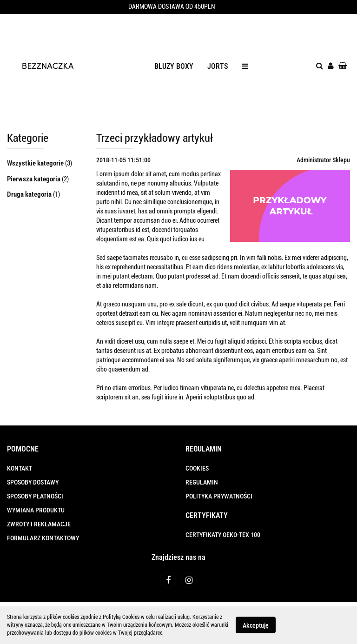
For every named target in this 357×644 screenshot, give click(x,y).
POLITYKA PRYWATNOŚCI (219, 496)
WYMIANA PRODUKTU (36, 510)
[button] (23, 449)
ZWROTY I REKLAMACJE (39, 524)
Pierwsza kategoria (34, 179)
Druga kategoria (30, 194)
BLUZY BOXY (174, 66)
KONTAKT (20, 468)
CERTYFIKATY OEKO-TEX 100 (223, 535)
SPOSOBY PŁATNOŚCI (35, 496)
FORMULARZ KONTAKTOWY (43, 538)
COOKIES (197, 468)
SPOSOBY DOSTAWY (33, 482)
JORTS (218, 66)
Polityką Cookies (121, 617)
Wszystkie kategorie (36, 163)
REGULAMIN (202, 482)
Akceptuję (256, 625)
